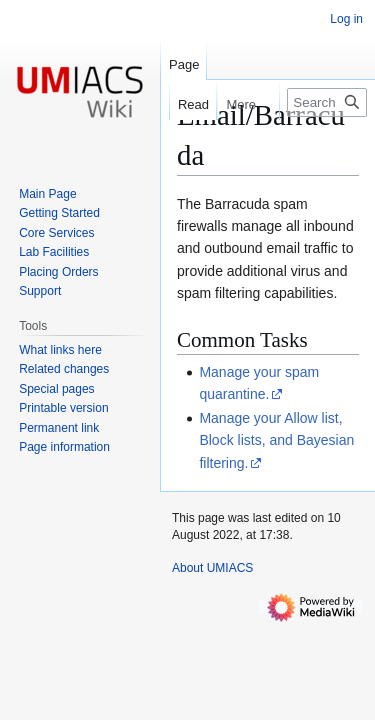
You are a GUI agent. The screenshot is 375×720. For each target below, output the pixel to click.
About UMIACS (212, 568)
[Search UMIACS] (327, 102)
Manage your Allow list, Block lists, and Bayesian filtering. (276, 440)
